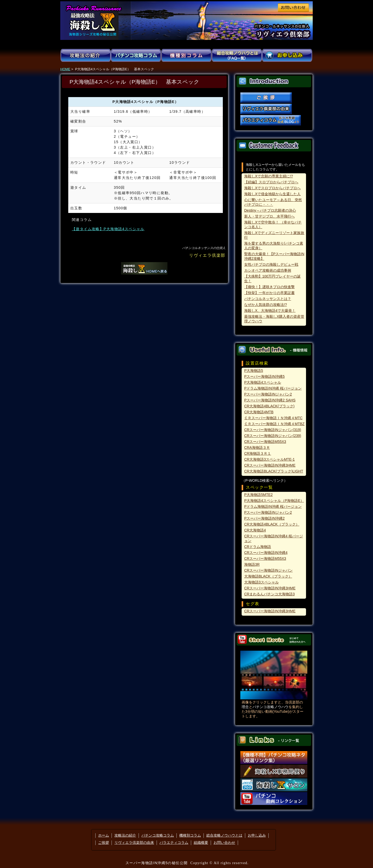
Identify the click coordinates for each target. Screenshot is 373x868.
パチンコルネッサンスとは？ (268, 299)
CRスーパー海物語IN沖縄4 (266, 553)
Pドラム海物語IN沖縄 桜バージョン (273, 388)
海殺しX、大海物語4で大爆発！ (270, 311)
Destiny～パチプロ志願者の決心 (270, 210)
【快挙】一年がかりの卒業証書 (269, 293)
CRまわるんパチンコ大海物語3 (269, 594)
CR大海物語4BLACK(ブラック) (269, 406)
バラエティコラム (174, 843)
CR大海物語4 (255, 530)
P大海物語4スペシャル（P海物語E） (274, 501)
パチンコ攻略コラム (158, 835)
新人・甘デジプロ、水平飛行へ (269, 216)
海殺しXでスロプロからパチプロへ (272, 188)
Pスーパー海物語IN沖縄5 (264, 376)
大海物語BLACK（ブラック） (268, 576)
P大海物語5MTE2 (258, 495)
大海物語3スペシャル (261, 582)
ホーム (104, 835)
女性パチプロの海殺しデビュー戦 (271, 264)
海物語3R (252, 564)
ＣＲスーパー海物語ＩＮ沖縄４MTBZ (274, 424)
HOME (65, 69)
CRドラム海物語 (258, 547)
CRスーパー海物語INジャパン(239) (273, 436)
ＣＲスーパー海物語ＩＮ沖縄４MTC (273, 418)
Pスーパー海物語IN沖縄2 (264, 518)
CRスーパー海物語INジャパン (268, 570)
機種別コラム (190, 835)
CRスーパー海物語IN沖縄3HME (270, 465)
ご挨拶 (104, 843)
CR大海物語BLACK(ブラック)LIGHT (274, 471)
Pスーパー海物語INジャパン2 (268, 394)
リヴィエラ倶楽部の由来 (134, 843)
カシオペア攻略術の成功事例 (268, 270)
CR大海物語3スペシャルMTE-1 (269, 459)
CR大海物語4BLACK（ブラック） (272, 524)
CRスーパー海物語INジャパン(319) (273, 430)
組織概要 (201, 843)
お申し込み (257, 835)
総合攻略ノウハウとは (224, 835)
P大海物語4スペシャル (263, 382)
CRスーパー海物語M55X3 (265, 442)
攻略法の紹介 (125, 835)
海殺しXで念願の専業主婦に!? (269, 176)
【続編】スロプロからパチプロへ (271, 182)
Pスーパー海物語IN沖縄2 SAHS (270, 400)
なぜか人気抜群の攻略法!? (266, 305)
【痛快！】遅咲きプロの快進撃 (269, 287)
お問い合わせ (224, 843)
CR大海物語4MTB (259, 412)
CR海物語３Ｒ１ (258, 453)
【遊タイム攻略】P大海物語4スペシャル (108, 229)
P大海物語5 (254, 371)
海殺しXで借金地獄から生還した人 (272, 194)
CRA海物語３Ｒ (257, 448)
